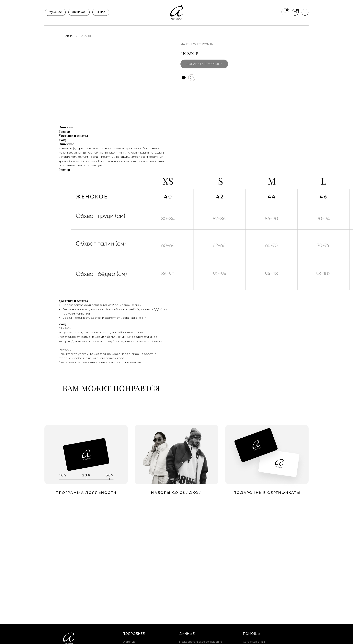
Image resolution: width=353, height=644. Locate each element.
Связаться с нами (255, 642)
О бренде (129, 642)
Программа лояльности (86, 493)
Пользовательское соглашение (201, 642)
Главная (68, 36)
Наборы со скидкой (176, 493)
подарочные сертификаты (267, 493)
